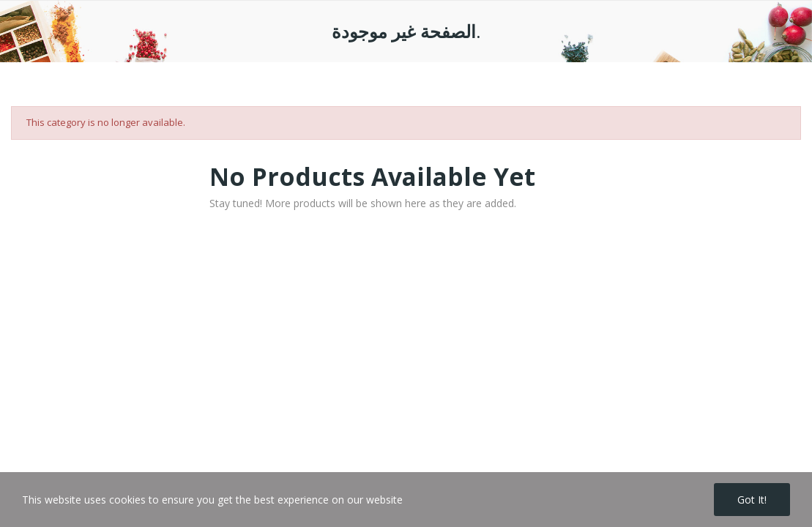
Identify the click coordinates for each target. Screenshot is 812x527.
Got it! (752, 500)
